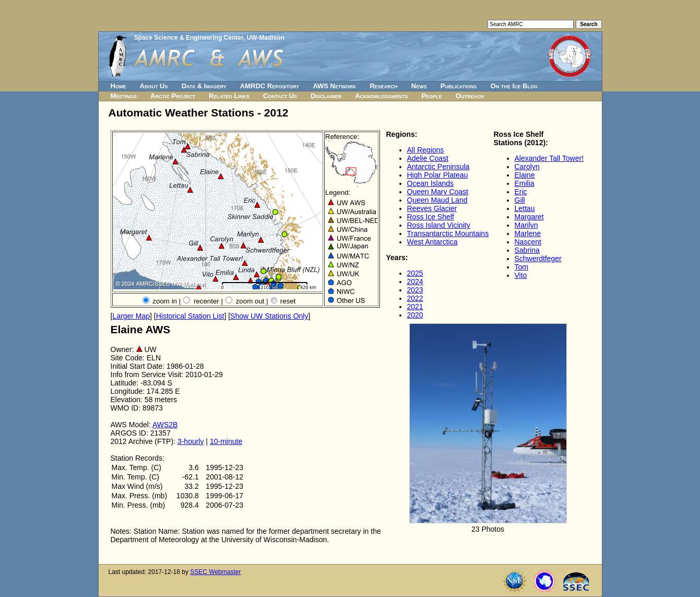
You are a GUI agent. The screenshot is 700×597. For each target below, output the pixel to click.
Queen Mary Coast (438, 192)
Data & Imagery (204, 86)
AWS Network (334, 86)
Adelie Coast (428, 158)
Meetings (124, 96)
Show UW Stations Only (269, 316)
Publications (459, 86)
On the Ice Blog (514, 86)
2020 (415, 315)
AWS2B (165, 425)
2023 (415, 290)
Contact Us (280, 96)
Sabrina (527, 250)
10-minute (226, 441)
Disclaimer (326, 96)
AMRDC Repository (270, 86)
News (419, 86)
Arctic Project (173, 96)
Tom (521, 267)
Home (118, 86)
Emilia (525, 183)
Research (383, 86)
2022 (415, 298)
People (431, 96)
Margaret (529, 217)
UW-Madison (266, 38)
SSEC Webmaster (215, 572)
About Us (154, 86)
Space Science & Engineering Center (189, 38)
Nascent (528, 242)
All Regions (426, 150)
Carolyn (527, 167)
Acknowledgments (381, 96)
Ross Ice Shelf (431, 217)
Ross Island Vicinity (439, 225)
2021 (415, 307)
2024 (415, 282)
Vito (521, 275)
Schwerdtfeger (538, 259)
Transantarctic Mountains (448, 233)
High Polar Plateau (438, 175)
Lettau (525, 208)
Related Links (229, 96)
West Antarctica (432, 242)
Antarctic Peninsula (438, 167)
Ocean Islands (431, 183)
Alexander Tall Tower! (549, 158)
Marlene (528, 233)
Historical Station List (190, 316)
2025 (415, 273)
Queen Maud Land (437, 200)
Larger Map (131, 316)
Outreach (470, 96)
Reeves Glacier (432, 208)
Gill (520, 200)
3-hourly (191, 441)
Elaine (525, 175)
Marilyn (526, 225)
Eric (521, 192)
